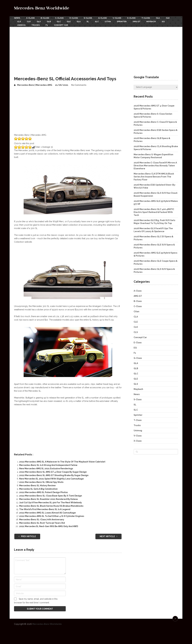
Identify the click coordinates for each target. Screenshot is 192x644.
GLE (70, 21)
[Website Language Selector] (156, 87)
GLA (39, 21)
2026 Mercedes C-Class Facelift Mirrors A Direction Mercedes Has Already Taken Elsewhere (155, 165)
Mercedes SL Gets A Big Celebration (38, 489)
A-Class (30, 18)
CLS (19, 21)
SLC (98, 21)
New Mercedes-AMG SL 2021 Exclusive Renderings (46, 468)
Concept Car (61, 25)
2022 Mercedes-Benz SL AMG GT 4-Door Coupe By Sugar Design (53, 472)
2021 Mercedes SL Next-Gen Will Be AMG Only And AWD (49, 526)
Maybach (153, 21)
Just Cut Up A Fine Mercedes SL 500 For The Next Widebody (51, 502)
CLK (29, 21)
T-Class (147, 18)
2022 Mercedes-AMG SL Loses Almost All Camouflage (47, 512)
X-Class (132, 18)
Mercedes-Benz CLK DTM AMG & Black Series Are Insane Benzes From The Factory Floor (154, 176)
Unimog (21, 25)
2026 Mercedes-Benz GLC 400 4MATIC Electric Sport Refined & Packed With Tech (154, 212)
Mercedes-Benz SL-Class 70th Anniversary (42, 519)
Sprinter (123, 21)
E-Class (74, 18)
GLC (59, 21)
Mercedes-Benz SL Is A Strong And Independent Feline (48, 465)
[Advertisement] (96, 49)
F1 (47, 25)
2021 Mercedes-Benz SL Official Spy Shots (41, 482)
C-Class (60, 18)
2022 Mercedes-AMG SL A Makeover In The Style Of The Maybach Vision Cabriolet (62, 461)
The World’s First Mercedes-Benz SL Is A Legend (45, 509)
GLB (49, 21)
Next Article (108, 536)
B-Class (45, 18)
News (17, 18)
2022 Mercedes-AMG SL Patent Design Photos (43, 492)
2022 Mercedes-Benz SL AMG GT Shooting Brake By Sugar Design (54, 475)
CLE (169, 18)
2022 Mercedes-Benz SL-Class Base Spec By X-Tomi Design (51, 495)
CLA (159, 18)
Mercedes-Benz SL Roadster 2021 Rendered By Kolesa (48, 499)
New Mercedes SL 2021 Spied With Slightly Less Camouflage (51, 478)
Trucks (36, 25)
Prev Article (27, 536)
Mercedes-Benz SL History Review (37, 485)
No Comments (79, 85)
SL (89, 21)
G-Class (103, 18)
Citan (109, 21)
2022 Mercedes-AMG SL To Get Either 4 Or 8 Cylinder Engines (52, 516)
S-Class (89, 18)
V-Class (118, 18)
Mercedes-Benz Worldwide (42, 8)
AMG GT (138, 21)
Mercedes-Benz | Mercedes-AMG (35, 85)
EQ (165, 21)
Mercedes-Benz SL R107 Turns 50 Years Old (42, 523)
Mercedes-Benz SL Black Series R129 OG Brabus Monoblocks (51, 506)
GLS (80, 21)
